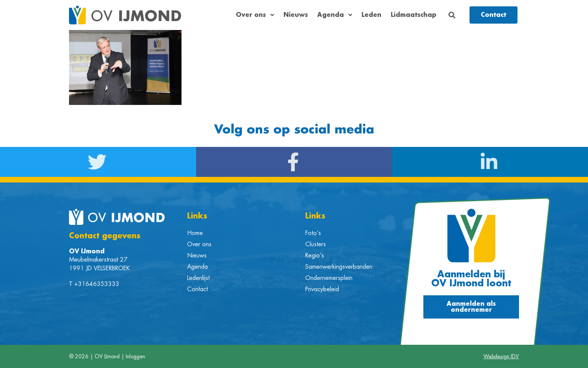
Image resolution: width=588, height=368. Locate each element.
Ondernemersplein (329, 278)
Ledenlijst (198, 278)
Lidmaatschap (414, 15)
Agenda (335, 15)
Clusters (316, 244)
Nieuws (296, 15)
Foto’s (313, 233)
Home (195, 233)
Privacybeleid (322, 289)
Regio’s (315, 256)
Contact (197, 289)
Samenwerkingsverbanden (339, 267)
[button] (452, 15)
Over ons (255, 15)
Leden (371, 15)
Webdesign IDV (501, 356)
